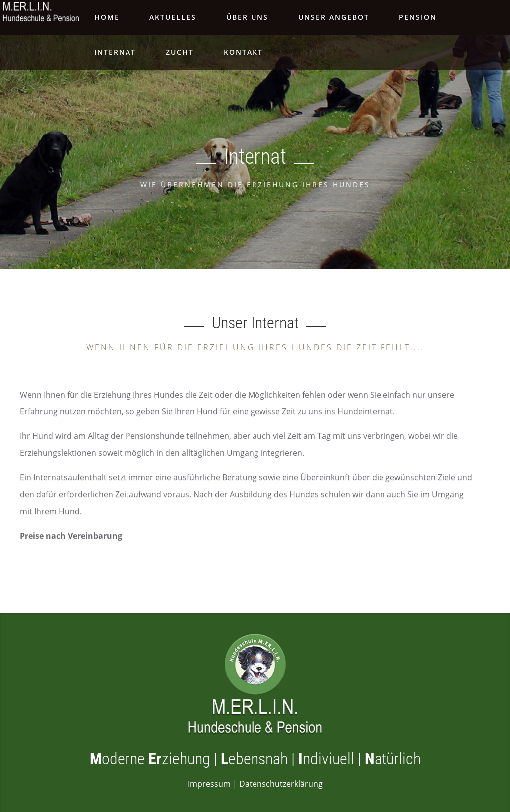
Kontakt (243, 52)
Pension (418, 17)
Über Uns (247, 17)
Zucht (180, 52)
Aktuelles (173, 17)
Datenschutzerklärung (281, 784)
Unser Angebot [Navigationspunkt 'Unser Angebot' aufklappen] (334, 17)
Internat (115, 52)
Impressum (209, 784)
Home (107, 17)
